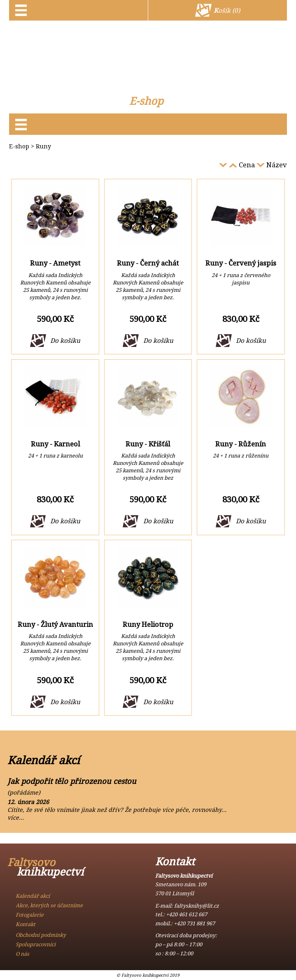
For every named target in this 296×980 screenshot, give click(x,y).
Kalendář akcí (33, 896)
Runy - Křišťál (148, 444)
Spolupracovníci (36, 944)
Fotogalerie (30, 915)
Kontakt (26, 924)
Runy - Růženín (241, 444)
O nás (22, 954)
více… (16, 817)
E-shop (146, 101)
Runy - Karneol (55, 444)
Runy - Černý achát (148, 263)
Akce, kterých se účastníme (49, 905)
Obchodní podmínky (41, 935)
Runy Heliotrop (148, 624)
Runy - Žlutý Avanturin (55, 624)
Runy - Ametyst (55, 263)
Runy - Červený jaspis (241, 263)
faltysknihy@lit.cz (197, 906)
